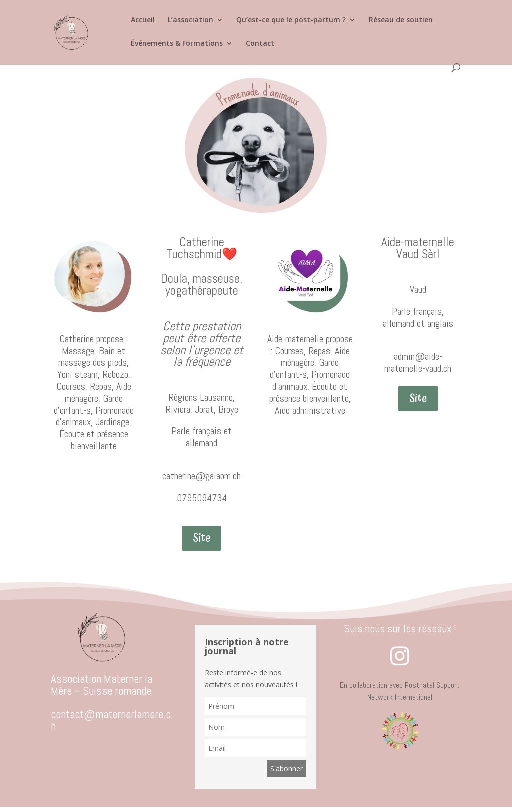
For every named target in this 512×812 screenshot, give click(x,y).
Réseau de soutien (401, 20)
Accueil (143, 20)
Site (202, 538)
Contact (260, 44)
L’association (191, 20)
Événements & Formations (177, 44)
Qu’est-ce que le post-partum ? (291, 20)
